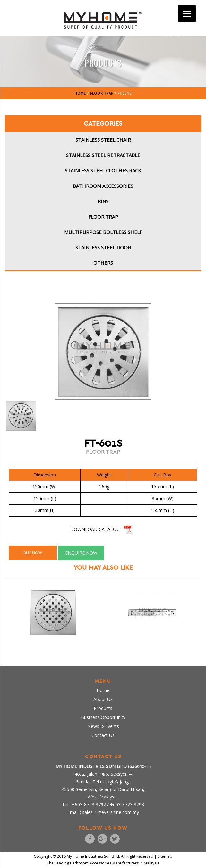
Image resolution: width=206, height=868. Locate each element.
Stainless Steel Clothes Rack (103, 170)
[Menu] (187, 14)
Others (103, 263)
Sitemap (165, 856)
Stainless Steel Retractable (103, 155)
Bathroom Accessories (103, 186)
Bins (103, 201)
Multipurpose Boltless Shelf (103, 232)
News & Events (103, 726)
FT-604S (54, 642)
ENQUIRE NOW (81, 553)
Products (103, 708)
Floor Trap (103, 217)
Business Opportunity (103, 717)
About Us (103, 699)
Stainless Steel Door (103, 247)
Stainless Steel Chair (103, 140)
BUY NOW (33, 553)
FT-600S (152, 642)
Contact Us (103, 735)
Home (103, 690)
